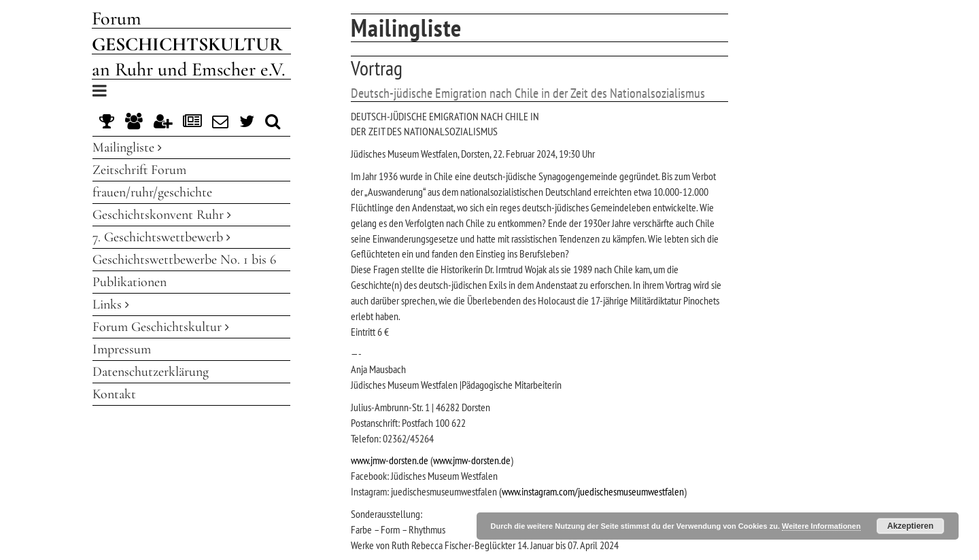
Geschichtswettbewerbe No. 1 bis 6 (184, 260)
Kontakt (114, 394)
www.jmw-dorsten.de (390, 460)
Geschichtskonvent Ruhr (162, 215)
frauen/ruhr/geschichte (152, 192)
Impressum (122, 349)
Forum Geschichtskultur (161, 327)
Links (111, 304)
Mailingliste (127, 147)
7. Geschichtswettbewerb (161, 237)
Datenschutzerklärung (151, 372)
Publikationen (130, 282)
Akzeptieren (910, 526)
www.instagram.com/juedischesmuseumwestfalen (593, 491)
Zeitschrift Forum (139, 170)
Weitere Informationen (821, 526)
